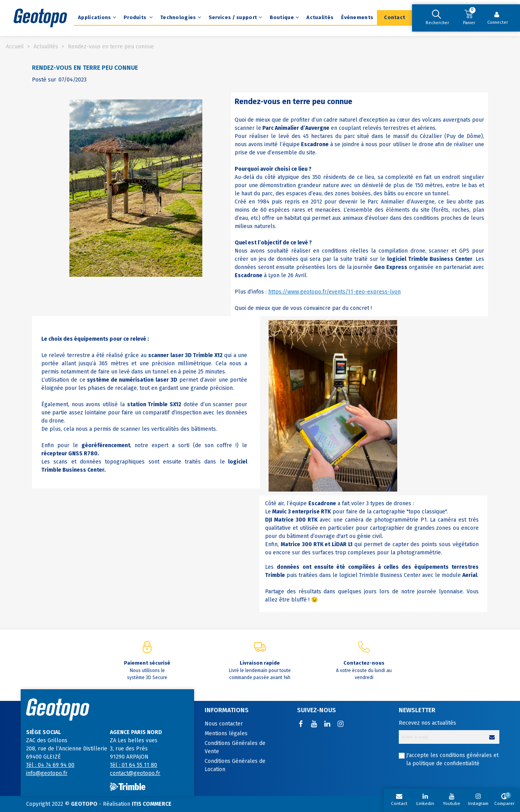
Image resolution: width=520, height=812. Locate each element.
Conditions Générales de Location (235, 765)
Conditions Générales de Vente (235, 747)
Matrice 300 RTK (296, 520)
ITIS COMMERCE (152, 804)
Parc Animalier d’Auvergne (296, 128)
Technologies (178, 17)
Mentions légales (226, 733)
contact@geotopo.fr (135, 773)
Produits (136, 17)
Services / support (233, 17)
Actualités (320, 17)
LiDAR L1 (342, 544)
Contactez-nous (364, 663)
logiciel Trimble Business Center (430, 259)
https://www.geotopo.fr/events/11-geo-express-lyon (334, 292)
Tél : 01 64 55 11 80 (134, 765)
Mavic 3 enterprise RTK (302, 512)
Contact (394, 17)
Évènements (357, 17)
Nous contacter (224, 724)
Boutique (282, 17)
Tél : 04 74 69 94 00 (50, 765)
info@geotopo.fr (47, 773)
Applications (95, 17)
